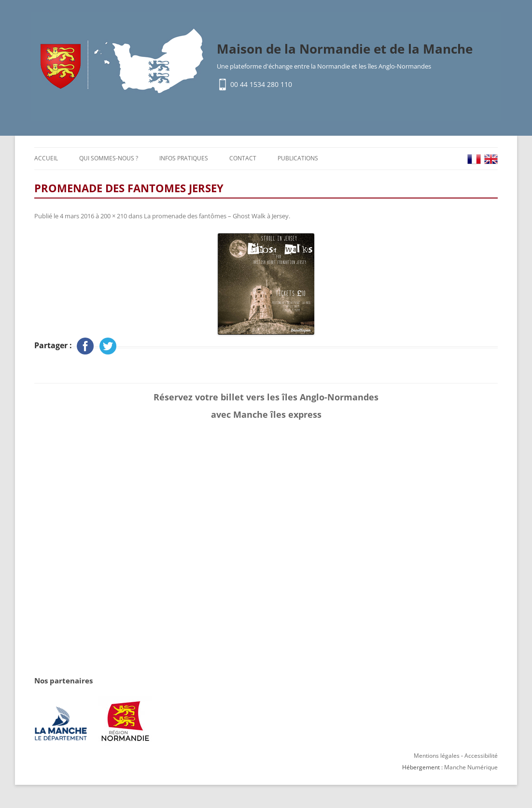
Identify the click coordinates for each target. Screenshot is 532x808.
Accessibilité (481, 756)
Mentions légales (437, 756)
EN (491, 159)
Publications (298, 158)
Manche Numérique (471, 767)
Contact (243, 158)
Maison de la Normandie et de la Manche (345, 49)
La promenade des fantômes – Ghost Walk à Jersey (216, 216)
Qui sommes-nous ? (109, 158)
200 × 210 (114, 216)
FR (474, 159)
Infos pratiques (184, 158)
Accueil (46, 158)
